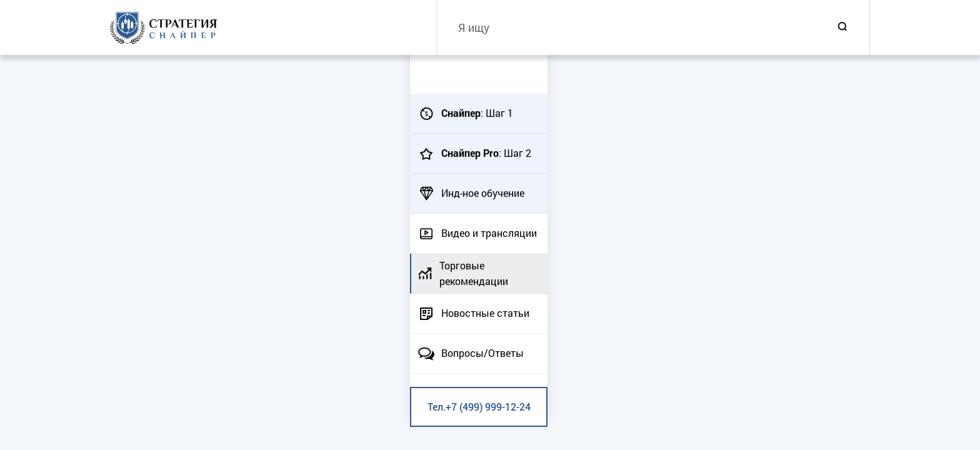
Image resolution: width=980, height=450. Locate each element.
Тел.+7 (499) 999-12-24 (479, 407)
